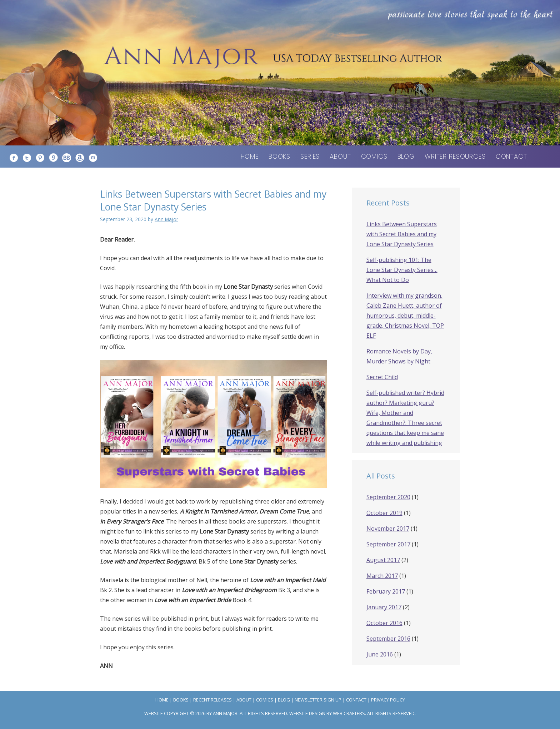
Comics (374, 156)
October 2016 (384, 623)
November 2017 (388, 529)
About (340, 156)
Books (279, 156)
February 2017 (386, 591)
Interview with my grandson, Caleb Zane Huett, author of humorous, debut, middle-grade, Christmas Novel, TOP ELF (405, 316)
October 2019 (384, 513)
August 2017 (383, 560)
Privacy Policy (388, 700)
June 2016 (380, 654)
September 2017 (388, 544)
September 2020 (388, 497)
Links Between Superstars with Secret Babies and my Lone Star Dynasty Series (402, 234)
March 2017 (382, 576)
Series (310, 156)
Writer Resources (455, 156)
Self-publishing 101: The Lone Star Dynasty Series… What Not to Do (402, 270)
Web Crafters (349, 713)
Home (250, 156)
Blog (406, 156)
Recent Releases (212, 700)
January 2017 (384, 607)
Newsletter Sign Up (318, 700)
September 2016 (388, 639)
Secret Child (382, 377)
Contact (511, 156)
